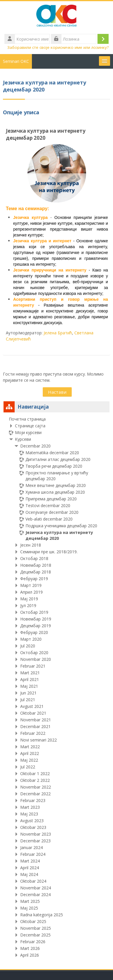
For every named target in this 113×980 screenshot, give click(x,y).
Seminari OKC (16, 61)
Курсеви (23, 439)
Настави (57, 392)
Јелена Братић (58, 333)
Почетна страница (27, 419)
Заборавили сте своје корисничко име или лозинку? (58, 47)
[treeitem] (56, 687)
